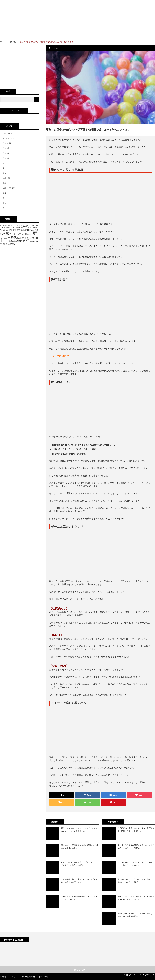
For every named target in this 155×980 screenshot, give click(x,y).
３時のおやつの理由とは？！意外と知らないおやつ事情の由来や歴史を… (136, 915)
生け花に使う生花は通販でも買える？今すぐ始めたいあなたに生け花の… (136, 847)
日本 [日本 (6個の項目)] (19, 234)
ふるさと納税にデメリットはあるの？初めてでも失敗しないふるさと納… (136, 864)
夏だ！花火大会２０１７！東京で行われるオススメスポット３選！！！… (79, 830)
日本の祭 (12, 42)
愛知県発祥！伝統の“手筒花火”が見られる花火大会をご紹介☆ (79, 898)
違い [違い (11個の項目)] (14, 244)
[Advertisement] (117, 22)
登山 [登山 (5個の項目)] (5, 241)
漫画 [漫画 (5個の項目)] (26, 238)
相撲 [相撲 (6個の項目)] (14, 241)
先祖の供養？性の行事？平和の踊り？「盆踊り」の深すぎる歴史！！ (79, 881)
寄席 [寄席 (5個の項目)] (19, 230)
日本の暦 (6, 148)
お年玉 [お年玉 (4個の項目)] (8, 226)
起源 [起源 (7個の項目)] (5, 244)
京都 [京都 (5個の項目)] (13, 228)
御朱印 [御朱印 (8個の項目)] (30, 230)
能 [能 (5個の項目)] (34, 241)
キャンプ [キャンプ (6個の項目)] (20, 225)
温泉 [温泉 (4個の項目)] (23, 238)
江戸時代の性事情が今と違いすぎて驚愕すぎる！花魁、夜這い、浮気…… (136, 830)
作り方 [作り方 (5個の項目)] (30, 228)
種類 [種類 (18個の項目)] (26, 241)
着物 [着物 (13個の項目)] (19, 241)
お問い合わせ (44, 977)
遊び (4, 203)
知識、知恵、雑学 (9, 188)
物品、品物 (7, 178)
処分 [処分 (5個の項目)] (35, 228)
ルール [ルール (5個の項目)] (8, 228)
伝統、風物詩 (8, 133)
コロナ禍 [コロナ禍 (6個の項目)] (34, 225)
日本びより (4, 977)
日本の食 (6, 158)
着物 (4, 183)
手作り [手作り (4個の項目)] (12, 234)
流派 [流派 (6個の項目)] (19, 238)
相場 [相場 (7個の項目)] (10, 241)
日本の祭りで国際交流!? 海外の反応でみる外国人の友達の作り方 (80, 847)
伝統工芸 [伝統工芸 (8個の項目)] (23, 227)
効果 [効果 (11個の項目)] (3, 230)
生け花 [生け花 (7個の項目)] (32, 238)
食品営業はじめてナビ (63, 356)
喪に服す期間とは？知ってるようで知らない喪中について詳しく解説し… (136, 881)
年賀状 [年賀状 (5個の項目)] (23, 230)
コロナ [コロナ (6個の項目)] (27, 225)
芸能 (4, 193)
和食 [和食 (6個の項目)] (11, 230)
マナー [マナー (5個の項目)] (3, 228)
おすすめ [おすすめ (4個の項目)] (3, 226)
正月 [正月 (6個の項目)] (31, 234)
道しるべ (15, 977)
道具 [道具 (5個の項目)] (9, 244)
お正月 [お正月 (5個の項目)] (14, 226)
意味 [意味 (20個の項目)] (6, 233)
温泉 (4, 173)
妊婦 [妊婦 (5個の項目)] (15, 230)
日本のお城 (7, 143)
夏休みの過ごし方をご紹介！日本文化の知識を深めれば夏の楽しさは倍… (136, 898)
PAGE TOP (77, 970)
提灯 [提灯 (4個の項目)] (16, 234)
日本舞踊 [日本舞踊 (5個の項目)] (25, 234)
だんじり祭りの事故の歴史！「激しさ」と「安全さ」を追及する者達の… (79, 864)
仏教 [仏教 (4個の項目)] (16, 228)
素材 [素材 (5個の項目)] (31, 241)
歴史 (4, 168)
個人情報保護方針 (29, 977)
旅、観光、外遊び (9, 138)
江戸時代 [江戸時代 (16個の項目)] (11, 237)
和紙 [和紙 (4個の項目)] (7, 230)
